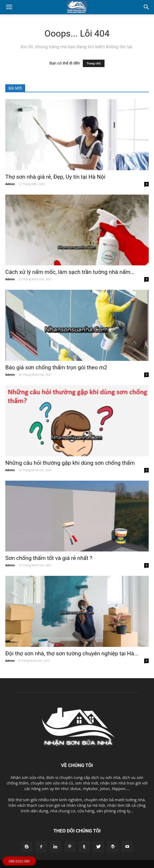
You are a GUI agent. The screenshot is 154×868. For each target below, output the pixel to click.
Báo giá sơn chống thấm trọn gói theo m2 (56, 367)
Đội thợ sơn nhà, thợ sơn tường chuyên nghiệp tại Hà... (72, 654)
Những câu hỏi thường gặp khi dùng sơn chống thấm (70, 463)
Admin (10, 184)
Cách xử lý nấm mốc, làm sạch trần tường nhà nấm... (70, 272)
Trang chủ (94, 63)
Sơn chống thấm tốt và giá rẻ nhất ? (49, 558)
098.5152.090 (19, 861)
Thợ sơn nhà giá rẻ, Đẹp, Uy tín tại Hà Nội (55, 177)
